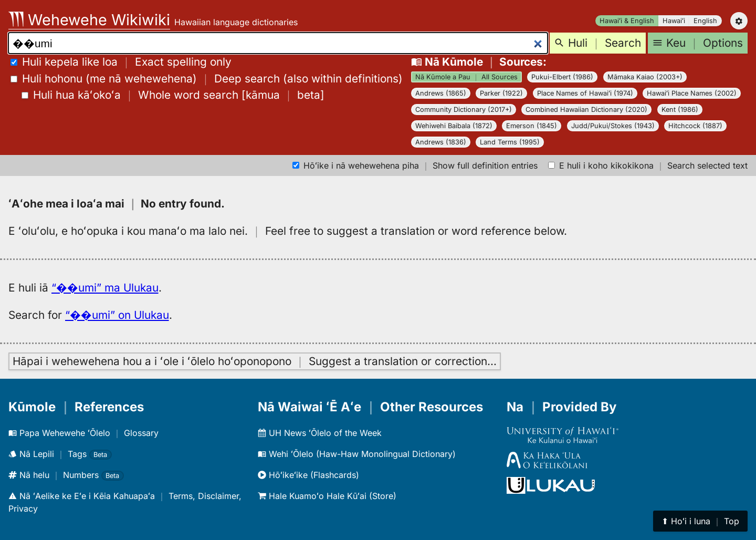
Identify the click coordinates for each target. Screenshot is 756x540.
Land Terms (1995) (510, 142)
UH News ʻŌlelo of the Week (320, 433)
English (705, 21)
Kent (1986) (680, 110)
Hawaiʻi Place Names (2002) (692, 93)
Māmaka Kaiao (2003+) (645, 77)
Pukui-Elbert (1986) (562, 77)
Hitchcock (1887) (695, 126)
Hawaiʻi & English (627, 21)
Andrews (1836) (441, 142)
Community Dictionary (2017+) (464, 110)
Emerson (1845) (532, 126)
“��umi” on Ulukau (117, 315)
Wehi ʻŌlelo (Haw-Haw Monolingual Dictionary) (357, 454)
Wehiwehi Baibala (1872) (454, 126)
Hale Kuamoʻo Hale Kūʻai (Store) (327, 496)
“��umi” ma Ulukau (105, 288)
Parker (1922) (501, 93)
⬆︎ (700, 521)
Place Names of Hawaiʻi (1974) (585, 93)
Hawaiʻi (674, 21)
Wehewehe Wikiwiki (89, 20)
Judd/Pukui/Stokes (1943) (613, 126)
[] (173, 95)
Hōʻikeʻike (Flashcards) (308, 475)
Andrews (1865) (441, 93)
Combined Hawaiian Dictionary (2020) (586, 110)
